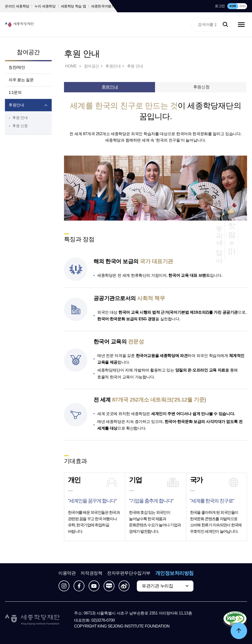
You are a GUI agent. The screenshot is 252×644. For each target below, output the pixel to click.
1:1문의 (15, 92)
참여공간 (28, 52)
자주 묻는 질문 (21, 80)
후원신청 (201, 87)
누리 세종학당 (45, 6)
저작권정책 (91, 573)
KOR (233, 6)
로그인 (220, 6)
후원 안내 (20, 118)
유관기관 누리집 (157, 586)
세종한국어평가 (103, 6)
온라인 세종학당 (17, 6)
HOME (71, 66)
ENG (243, 6)
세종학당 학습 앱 (73, 6)
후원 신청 (20, 126)
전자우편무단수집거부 (129, 573)
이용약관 (67, 573)
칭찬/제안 (17, 67)
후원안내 (16, 105)
